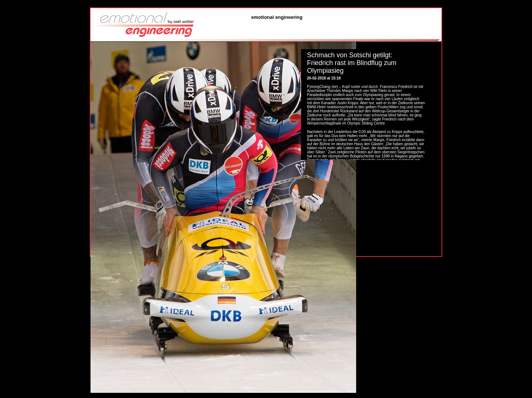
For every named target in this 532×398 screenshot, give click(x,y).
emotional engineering (277, 17)
